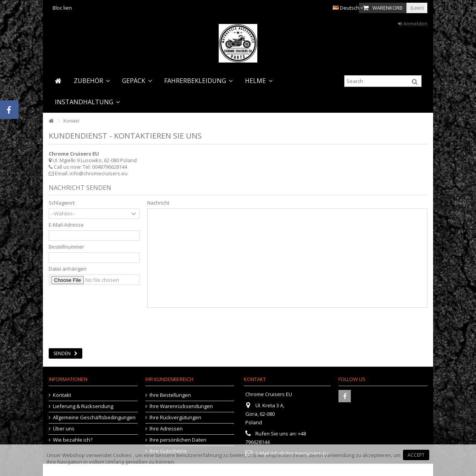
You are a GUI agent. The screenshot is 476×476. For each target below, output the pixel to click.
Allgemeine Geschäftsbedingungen (94, 418)
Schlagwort (62, 203)
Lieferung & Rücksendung (83, 406)
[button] (92, 81)
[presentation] (107, 325)
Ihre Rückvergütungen (175, 418)
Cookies (122, 455)
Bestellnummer (66, 247)
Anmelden (413, 24)
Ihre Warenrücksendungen (181, 406)
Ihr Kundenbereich (169, 379)
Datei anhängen (68, 269)
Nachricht (158, 203)
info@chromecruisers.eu (99, 173)
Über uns (64, 429)
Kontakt (62, 395)
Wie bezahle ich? (73, 440)
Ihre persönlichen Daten (178, 440)
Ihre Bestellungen (170, 395)
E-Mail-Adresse (66, 225)
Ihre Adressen (166, 429)
